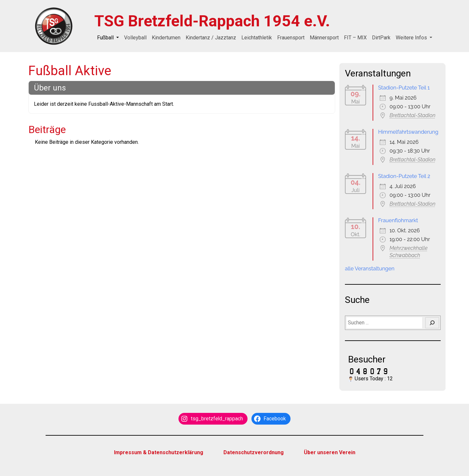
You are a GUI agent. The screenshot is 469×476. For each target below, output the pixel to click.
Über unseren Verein (330, 452)
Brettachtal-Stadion (412, 115)
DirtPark (381, 38)
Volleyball (135, 38)
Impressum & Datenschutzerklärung (159, 452)
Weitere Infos (412, 38)
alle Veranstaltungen (370, 269)
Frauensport (291, 38)
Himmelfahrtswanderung (408, 132)
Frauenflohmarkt (398, 220)
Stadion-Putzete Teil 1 (404, 88)
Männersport (324, 38)
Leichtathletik (257, 38)
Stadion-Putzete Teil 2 (404, 176)
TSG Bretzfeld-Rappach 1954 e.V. (212, 21)
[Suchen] (432, 323)
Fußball (106, 38)
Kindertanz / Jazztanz (211, 38)
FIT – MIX (355, 38)
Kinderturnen (166, 38)
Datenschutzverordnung (254, 452)
